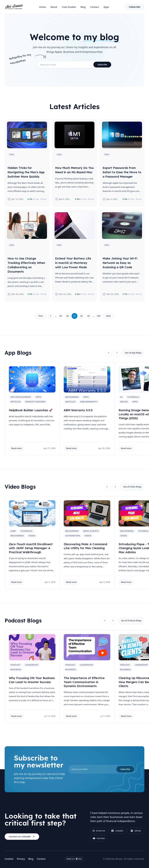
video (32, 536)
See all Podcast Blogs (131, 620)
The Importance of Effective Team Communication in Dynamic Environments (84, 682)
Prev (41, 316)
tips (12, 155)
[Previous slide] (109, 353)
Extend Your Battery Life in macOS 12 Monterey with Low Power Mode (73, 263)
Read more (17, 448)
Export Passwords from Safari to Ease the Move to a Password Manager (122, 172)
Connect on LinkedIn (22, 837)
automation (73, 536)
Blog (83, 7)
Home (42, 7)
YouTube (99, 838)
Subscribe (102, 65)
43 (88, 316)
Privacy (21, 859)
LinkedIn (117, 831)
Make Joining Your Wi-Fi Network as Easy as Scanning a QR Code (120, 263)
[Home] (14, 7)
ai (121, 397)
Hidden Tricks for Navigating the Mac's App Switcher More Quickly (26, 172)
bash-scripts (91, 531)
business (16, 670)
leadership (32, 665)
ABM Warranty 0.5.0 (78, 410)
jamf (13, 531)
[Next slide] (117, 353)
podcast (16, 665)
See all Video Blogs (132, 487)
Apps (106, 7)
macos (124, 402)
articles (16, 402)
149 (99, 316)
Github (136, 831)
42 (81, 316)
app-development (21, 397)
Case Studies (69, 7)
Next (108, 316)
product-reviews (35, 402)
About (54, 7)
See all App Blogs (133, 353)
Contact (95, 7)
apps (38, 397)
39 (61, 316)
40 (68, 316)
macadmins (72, 397)
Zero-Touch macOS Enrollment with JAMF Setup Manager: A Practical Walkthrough (31, 548)
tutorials (133, 397)
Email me (99, 831)
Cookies (9, 859)
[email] (74, 65)
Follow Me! (135, 7)
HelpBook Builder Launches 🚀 (31, 410)
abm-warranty (89, 402)
